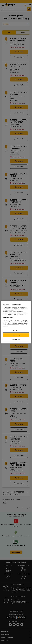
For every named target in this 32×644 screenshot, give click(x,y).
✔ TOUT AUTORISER (16, 335)
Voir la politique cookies (8, 317)
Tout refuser (16, 331)
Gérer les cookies (16, 340)
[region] (16, 322)
